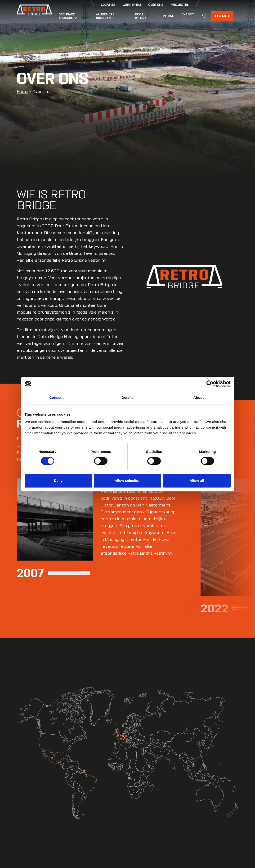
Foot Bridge (141, 16)
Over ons (156, 5)
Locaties (108, 5)
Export (188, 16)
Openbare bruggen (68, 16)
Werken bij (132, 5)
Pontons (167, 16)
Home (22, 92)
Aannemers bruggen (105, 16)
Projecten (180, 5)
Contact (222, 16)
